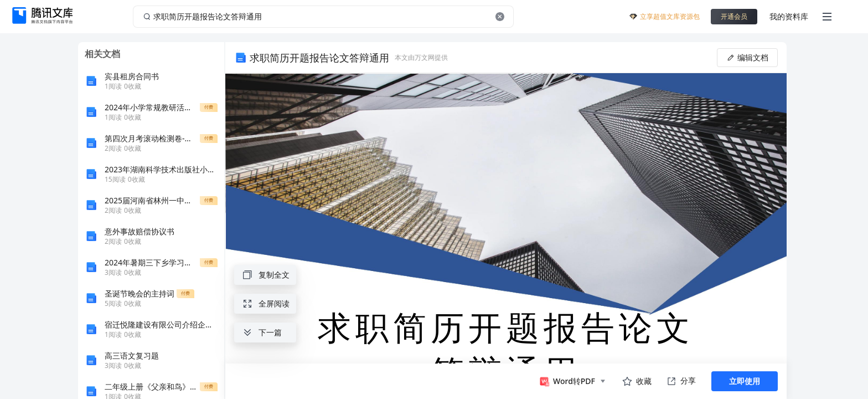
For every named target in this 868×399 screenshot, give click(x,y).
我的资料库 (789, 16)
